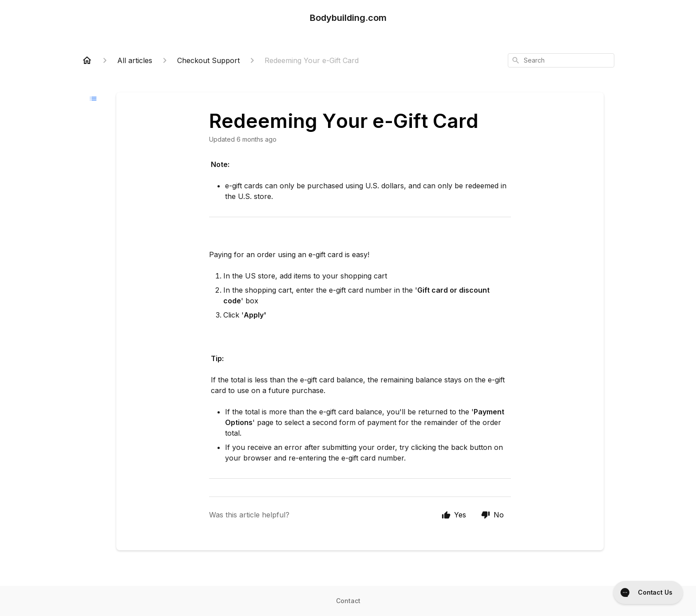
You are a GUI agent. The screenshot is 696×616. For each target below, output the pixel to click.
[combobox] (561, 60)
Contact (348, 601)
